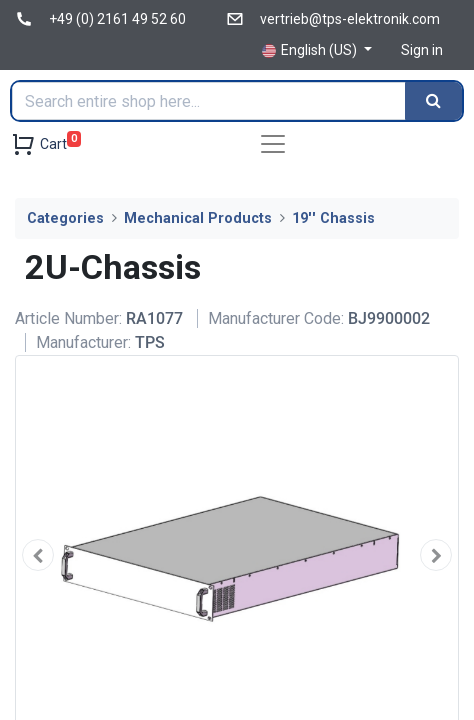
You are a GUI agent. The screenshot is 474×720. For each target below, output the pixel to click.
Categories (65, 218)
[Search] (433, 101)
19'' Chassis (333, 218)
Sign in (422, 50)
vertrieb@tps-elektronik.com (350, 19)
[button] (38, 554)
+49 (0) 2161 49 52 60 (117, 19)
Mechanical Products (198, 218)
